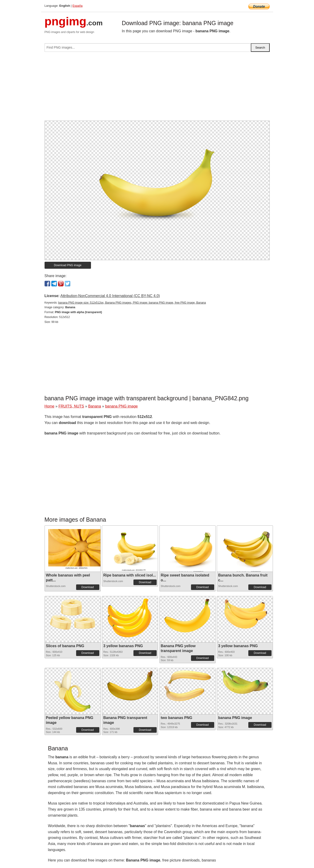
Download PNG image (68, 265)
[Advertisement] (157, 88)
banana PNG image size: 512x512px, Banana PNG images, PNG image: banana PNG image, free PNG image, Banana (132, 303)
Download (88, 587)
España (77, 6)
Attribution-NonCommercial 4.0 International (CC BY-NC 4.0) (110, 296)
